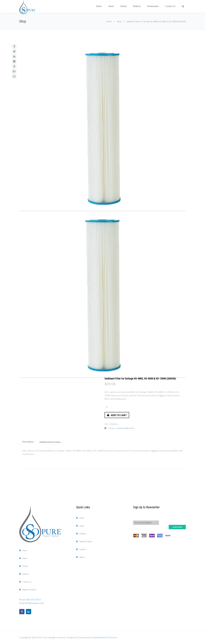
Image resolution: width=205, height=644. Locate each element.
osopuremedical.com (125, 428)
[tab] (28, 442)
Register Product (86, 541)
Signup (82, 557)
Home (99, 6)
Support (82, 549)
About (111, 6)
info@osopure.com (35, 603)
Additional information (50, 442)
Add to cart (119, 415)
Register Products (29, 590)
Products (83, 534)
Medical (137, 6)
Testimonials (153, 6)
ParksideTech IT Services (105, 637)
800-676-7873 (34, 600)
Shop (119, 21)
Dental (123, 6)
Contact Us (170, 6)
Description (28, 442)
